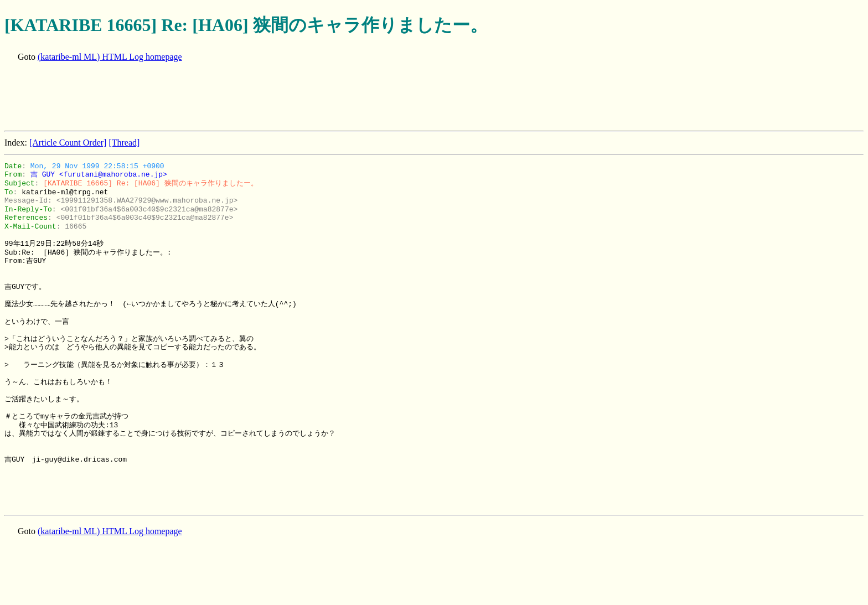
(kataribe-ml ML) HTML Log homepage (110, 57)
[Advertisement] (206, 97)
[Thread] (124, 143)
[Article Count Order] (68, 143)
